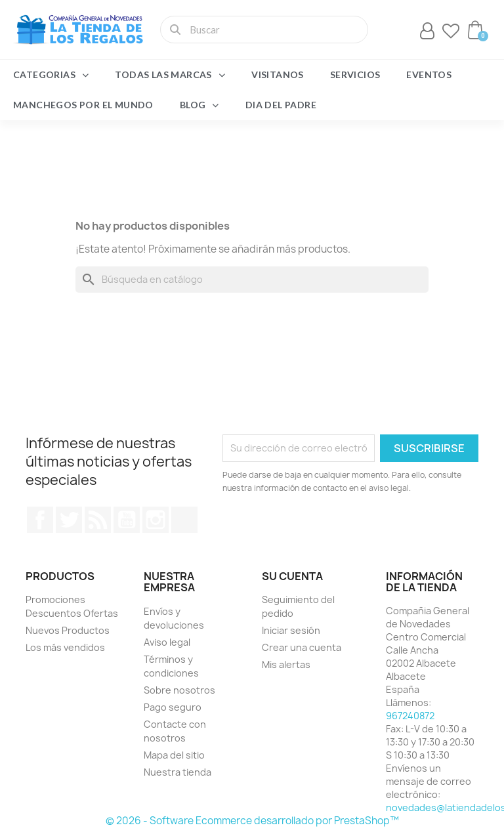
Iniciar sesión (291, 630)
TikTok (184, 520)
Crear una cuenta (302, 647)
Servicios (355, 74)
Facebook (40, 520)
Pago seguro (173, 707)
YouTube (127, 520)
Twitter (69, 520)
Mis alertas (286, 664)
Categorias (51, 75)
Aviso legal (167, 642)
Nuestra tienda (178, 772)
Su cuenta (292, 576)
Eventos (429, 74)
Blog (199, 105)
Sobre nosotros (179, 690)
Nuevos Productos (68, 630)
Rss (98, 520)
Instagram (156, 520)
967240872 (410, 716)
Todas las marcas (170, 75)
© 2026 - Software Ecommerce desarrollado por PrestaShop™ (252, 821)
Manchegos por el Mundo (83, 105)
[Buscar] (252, 280)
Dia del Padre (281, 105)
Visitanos (278, 74)
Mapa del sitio (174, 755)
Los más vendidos (65, 647)
